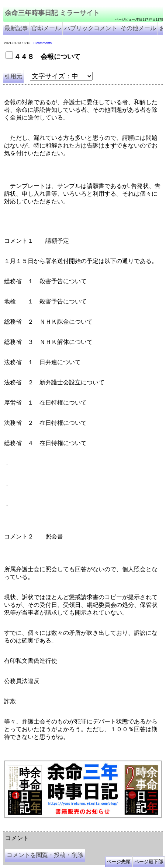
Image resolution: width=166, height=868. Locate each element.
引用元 (13, 76)
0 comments (43, 43)
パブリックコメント (91, 28)
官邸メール (46, 28)
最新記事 (16, 28)
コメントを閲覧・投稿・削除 (45, 855)
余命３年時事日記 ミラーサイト (78, 828)
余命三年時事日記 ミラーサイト (52, 13)
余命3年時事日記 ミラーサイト (127, 828)
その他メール (138, 28)
